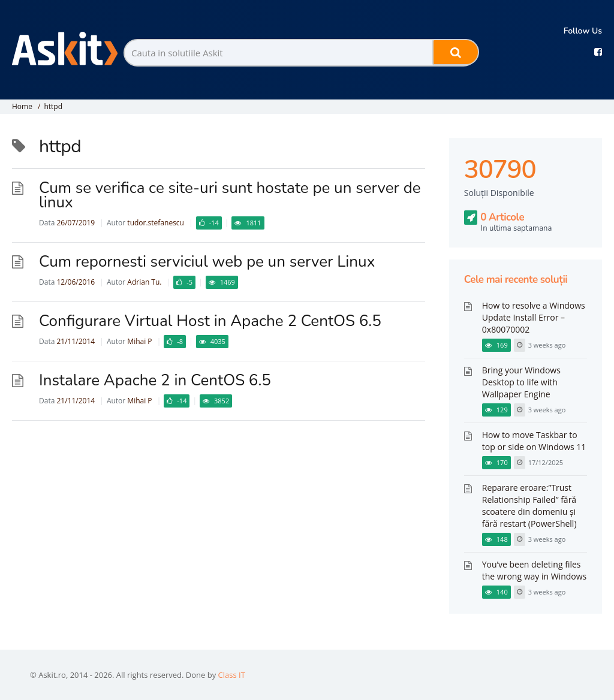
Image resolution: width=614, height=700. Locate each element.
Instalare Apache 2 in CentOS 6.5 (155, 380)
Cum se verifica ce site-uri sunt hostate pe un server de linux (230, 195)
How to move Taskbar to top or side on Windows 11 (534, 441)
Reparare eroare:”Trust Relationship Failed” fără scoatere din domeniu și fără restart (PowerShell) (529, 506)
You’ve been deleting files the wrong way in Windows (534, 570)
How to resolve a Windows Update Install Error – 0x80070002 (534, 317)
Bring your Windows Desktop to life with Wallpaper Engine (521, 382)
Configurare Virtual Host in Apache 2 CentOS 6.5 (210, 321)
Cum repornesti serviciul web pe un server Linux (207, 262)
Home (22, 106)
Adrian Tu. (144, 282)
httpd (53, 106)
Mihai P (139, 341)
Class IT (232, 675)
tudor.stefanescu (156, 223)
